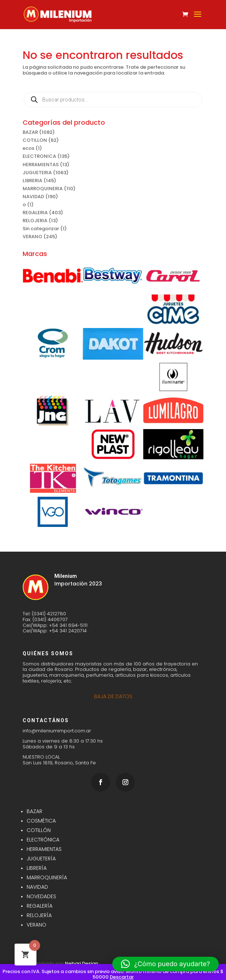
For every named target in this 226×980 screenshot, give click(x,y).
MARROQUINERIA (43, 189)
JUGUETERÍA (41, 859)
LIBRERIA (32, 181)
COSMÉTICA (41, 821)
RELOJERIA (35, 221)
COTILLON (35, 140)
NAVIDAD (33, 197)
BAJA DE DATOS (113, 696)
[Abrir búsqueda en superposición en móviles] (113, 100)
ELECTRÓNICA (43, 840)
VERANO (32, 237)
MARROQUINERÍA (47, 877)
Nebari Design (81, 963)
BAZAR (30, 132)
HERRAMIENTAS (41, 165)
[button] (165, 964)
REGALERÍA (40, 906)
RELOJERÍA (39, 915)
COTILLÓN (39, 830)
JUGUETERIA (37, 173)
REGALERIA (35, 213)
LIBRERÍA (37, 868)
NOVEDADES (41, 896)
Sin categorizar (41, 229)
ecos (28, 148)
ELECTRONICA (39, 156)
